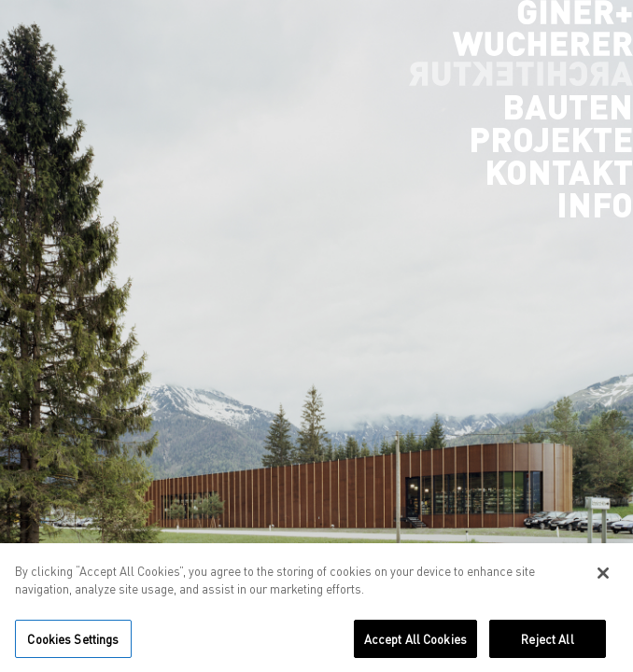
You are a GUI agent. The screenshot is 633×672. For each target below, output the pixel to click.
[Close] (603, 579)
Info (595, 204)
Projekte (551, 139)
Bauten (568, 106)
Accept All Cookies (415, 644)
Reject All (547, 644)
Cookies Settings (73, 644)
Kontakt (559, 172)
